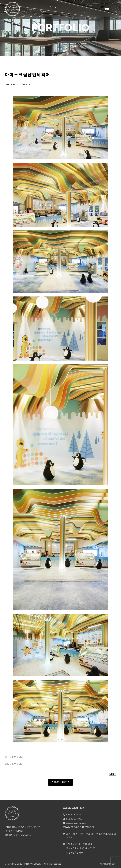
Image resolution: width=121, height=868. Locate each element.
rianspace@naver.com (76, 823)
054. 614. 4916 (73, 815)
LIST (113, 774)
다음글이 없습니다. (14, 764)
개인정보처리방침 (108, 864)
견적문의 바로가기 (60, 782)
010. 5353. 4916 (74, 819)
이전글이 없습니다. (14, 757)
